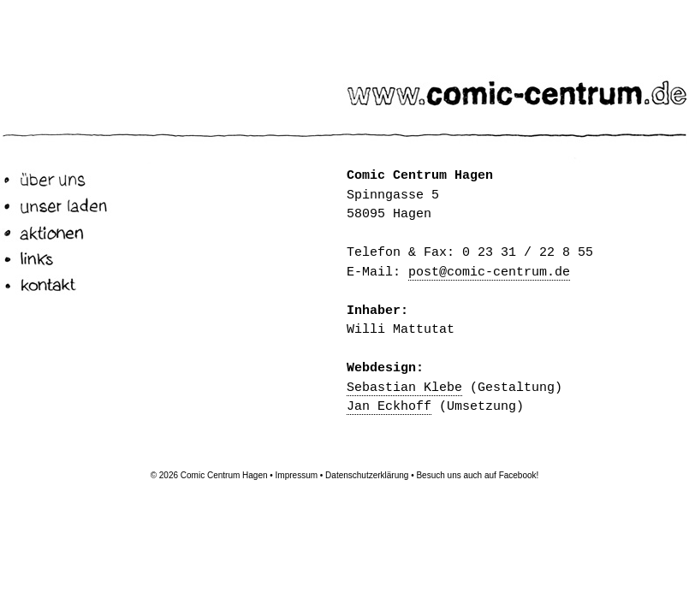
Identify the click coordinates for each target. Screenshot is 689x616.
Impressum (297, 475)
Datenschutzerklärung (367, 475)
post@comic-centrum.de (489, 272)
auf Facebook (511, 475)
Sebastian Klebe (404, 388)
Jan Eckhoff (389, 407)
